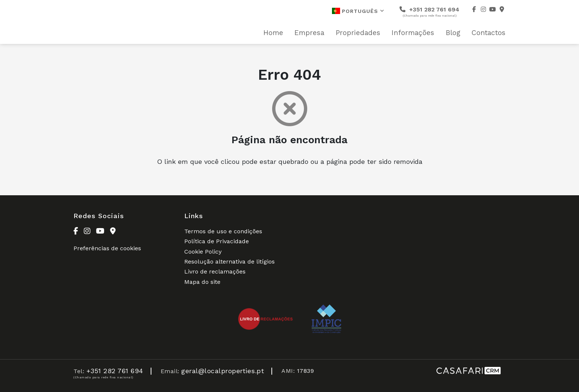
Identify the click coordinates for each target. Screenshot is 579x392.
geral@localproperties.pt (223, 371)
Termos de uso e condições (223, 231)
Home (273, 33)
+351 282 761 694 (429, 12)
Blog (453, 33)
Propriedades (358, 33)
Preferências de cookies (107, 248)
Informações (413, 33)
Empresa (309, 33)
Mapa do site (202, 282)
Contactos (489, 33)
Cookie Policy (203, 252)
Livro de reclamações (215, 271)
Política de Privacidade (217, 241)
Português (358, 11)
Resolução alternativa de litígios (229, 262)
